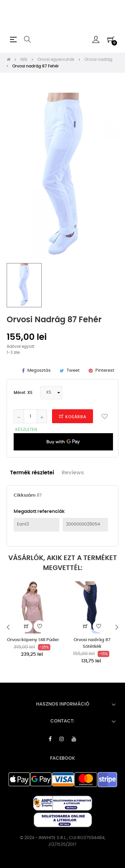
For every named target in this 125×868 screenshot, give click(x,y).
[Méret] (51, 393)
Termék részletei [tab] (32, 473)
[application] (63, 442)
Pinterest (105, 371)
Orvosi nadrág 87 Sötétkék (92, 643)
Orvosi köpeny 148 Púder (33, 640)
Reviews (73, 473)
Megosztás (39, 371)
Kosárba (73, 417)
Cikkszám (25, 495)
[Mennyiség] (30, 416)
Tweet (73, 371)
